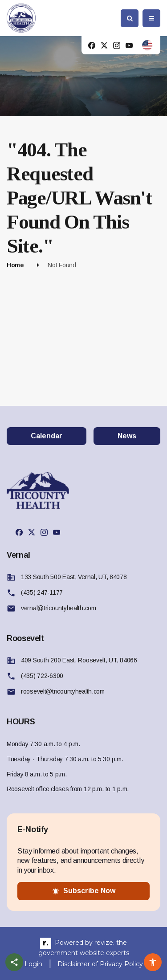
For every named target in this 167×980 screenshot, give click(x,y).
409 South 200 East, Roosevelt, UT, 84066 (79, 660)
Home (15, 265)
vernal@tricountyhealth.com (59, 608)
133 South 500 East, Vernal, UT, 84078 (74, 577)
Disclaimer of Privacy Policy (100, 964)
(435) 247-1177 (42, 592)
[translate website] (147, 45)
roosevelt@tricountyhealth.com (63, 691)
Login (33, 964)
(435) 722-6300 (42, 676)
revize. (104, 943)
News (127, 436)
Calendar (47, 436)
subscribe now (84, 891)
